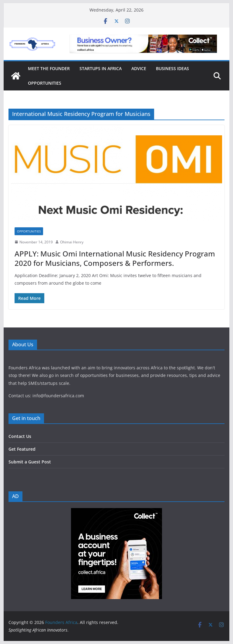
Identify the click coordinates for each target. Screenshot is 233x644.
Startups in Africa (101, 68)
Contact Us (20, 436)
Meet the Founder (49, 68)
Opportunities (45, 83)
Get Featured (22, 449)
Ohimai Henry (72, 242)
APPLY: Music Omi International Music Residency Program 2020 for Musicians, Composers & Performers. (115, 258)
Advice (139, 68)
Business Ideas (172, 68)
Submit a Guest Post (30, 462)
